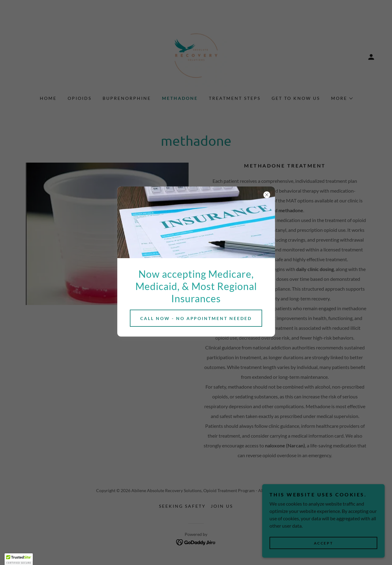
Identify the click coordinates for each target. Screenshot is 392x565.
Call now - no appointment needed (196, 318)
